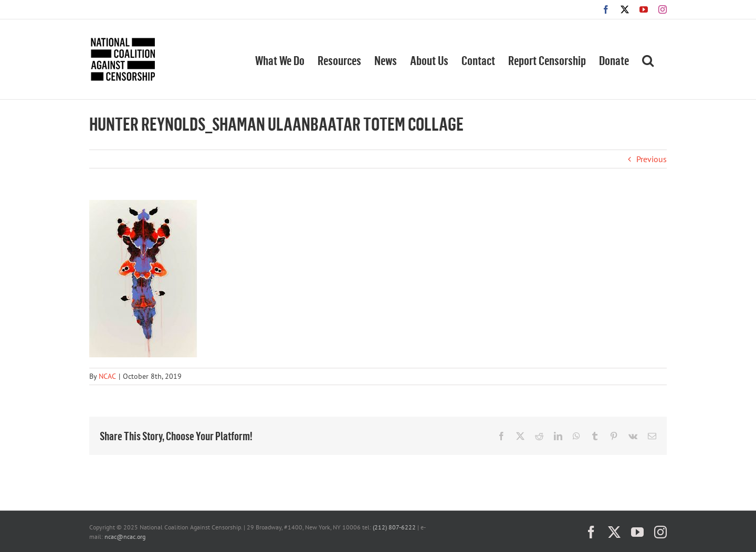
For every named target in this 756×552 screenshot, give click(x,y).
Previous (652, 159)
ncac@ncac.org (125, 537)
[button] (648, 59)
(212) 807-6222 (394, 527)
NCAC (107, 376)
